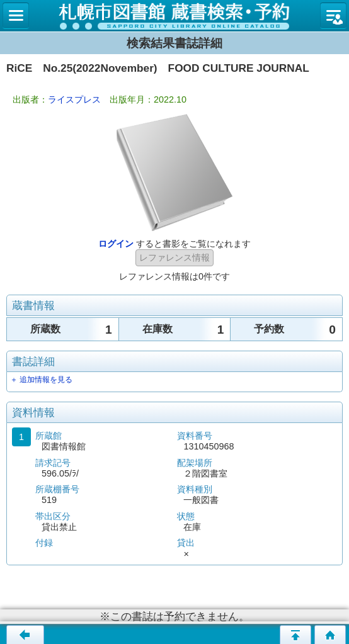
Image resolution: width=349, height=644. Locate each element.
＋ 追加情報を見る (41, 380)
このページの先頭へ (295, 635)
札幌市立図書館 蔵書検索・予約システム (174, 16)
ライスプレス (74, 99)
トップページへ (330, 635)
